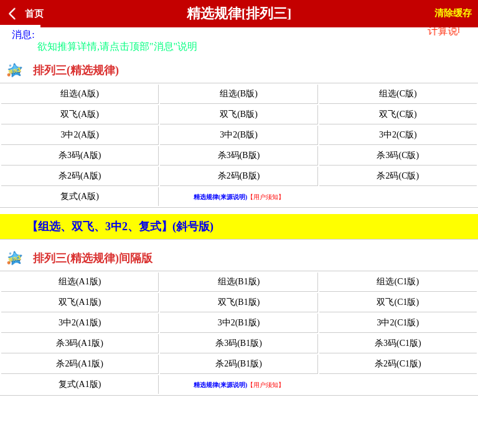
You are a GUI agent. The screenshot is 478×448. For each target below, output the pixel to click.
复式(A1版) (80, 384)
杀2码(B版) (239, 176)
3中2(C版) (398, 135)
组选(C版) (398, 94)
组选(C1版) (398, 282)
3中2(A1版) (80, 323)
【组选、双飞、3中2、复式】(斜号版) (120, 226)
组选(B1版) (239, 282)
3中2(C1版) (398, 323)
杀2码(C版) (398, 176)
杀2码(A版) (80, 176)
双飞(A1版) (80, 302)
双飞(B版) (239, 114)
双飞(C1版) (398, 302)
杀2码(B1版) (239, 364)
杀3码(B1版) (239, 343)
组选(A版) (79, 94)
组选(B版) (239, 94)
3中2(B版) (239, 135)
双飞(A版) (79, 114)
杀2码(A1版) (79, 364)
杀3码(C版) (398, 155)
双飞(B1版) (239, 302)
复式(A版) (79, 196)
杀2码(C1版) (398, 364)
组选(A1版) (80, 282)
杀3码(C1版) (398, 343)
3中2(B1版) (239, 323)
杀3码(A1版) (79, 343)
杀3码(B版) (239, 155)
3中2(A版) (79, 135)
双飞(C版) (398, 114)
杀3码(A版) (80, 155)
